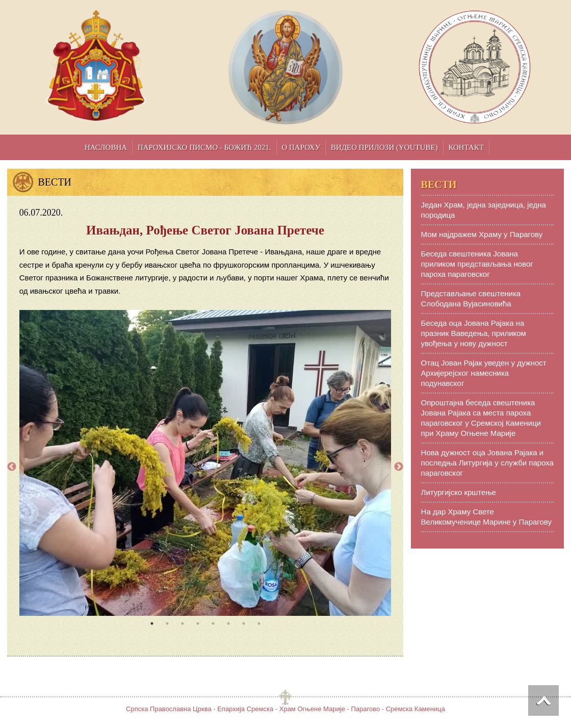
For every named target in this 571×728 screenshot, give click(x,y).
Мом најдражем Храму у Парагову (482, 234)
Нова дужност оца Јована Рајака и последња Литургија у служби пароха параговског (487, 463)
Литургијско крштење (459, 492)
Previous (12, 467)
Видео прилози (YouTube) (384, 147)
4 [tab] (198, 623)
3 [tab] (183, 623)
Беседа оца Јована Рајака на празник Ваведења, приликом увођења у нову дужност (474, 333)
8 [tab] (259, 623)
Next (399, 467)
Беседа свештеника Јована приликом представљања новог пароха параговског (477, 264)
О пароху (301, 147)
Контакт (466, 147)
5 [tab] (213, 623)
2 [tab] (167, 623)
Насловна (106, 147)
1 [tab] (152, 623)
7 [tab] (244, 623)
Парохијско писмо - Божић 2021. (204, 147)
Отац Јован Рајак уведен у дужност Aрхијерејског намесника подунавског (484, 373)
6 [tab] (228, 623)
